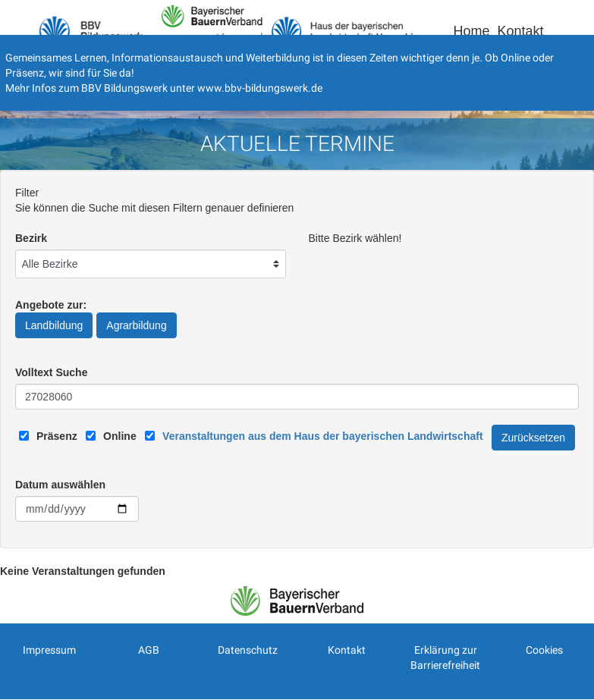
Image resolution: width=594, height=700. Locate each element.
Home (471, 31)
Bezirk (31, 238)
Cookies (544, 650)
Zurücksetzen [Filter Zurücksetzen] (533, 438)
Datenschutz (248, 650)
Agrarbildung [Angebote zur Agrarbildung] (136, 325)
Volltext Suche (51, 372)
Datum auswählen (60, 485)
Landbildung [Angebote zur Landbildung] (54, 325)
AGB (149, 650)
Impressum (49, 650)
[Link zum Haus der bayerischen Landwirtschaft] (322, 436)
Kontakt (520, 31)
